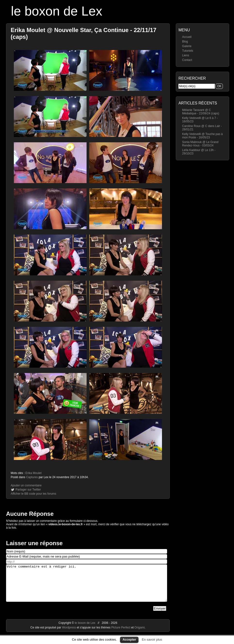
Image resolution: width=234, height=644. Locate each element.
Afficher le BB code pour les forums (33, 494)
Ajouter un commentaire (26, 485)
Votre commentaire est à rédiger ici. (87, 587)
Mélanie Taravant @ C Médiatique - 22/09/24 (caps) (201, 112)
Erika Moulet (34, 473)
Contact (187, 60)
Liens (186, 55)
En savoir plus (152, 640)
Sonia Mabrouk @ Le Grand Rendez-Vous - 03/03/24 (200, 144)
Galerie (187, 46)
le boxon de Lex (57, 11)
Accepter (129, 640)
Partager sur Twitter (28, 490)
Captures (32, 477)
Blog (185, 42)
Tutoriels (188, 51)
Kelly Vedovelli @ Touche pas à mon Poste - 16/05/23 (202, 136)
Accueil (187, 37)
